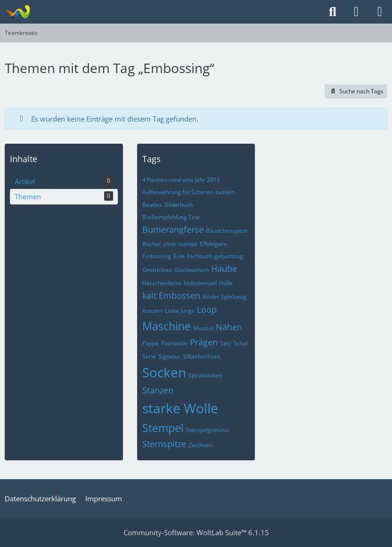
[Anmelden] (356, 12)
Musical (203, 328)
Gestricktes (157, 270)
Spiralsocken (205, 375)
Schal (241, 343)
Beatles (152, 205)
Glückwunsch (192, 270)
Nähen (229, 327)
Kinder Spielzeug (225, 297)
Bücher (152, 244)
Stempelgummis (208, 430)
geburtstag (229, 256)
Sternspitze (164, 444)
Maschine (167, 326)
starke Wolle (180, 408)
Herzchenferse (162, 283)
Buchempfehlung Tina (171, 217)
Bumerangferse (173, 229)
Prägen (204, 342)
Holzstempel (200, 283)
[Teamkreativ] (18, 12)
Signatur (169, 356)
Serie (149, 356)
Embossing (157, 256)
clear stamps (180, 244)
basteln (225, 192)
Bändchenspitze (227, 231)
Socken (164, 372)
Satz (226, 343)
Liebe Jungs (180, 311)
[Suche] (333, 12)
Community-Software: (196, 532)
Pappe (151, 343)
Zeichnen (200, 445)
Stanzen (158, 390)
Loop (207, 310)
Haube (224, 269)
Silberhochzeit (201, 356)
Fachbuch (200, 256)
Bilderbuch (179, 205)
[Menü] (380, 12)
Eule (179, 256)
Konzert (152, 311)
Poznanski (174, 343)
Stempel (163, 428)
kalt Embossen (171, 295)
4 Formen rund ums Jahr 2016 (181, 180)
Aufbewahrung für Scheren (178, 192)
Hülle (226, 283)
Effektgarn (213, 244)
